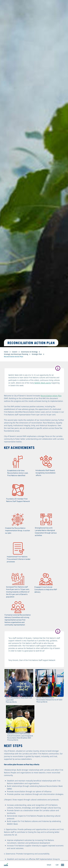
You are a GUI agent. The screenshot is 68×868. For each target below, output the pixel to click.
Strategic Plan (37, 354)
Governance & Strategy (29, 352)
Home (6, 352)
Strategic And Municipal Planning (16, 354)
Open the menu (62, 865)
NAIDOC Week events (43, 383)
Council (15, 352)
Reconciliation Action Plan (51, 396)
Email (49, 865)
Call (57, 865)
